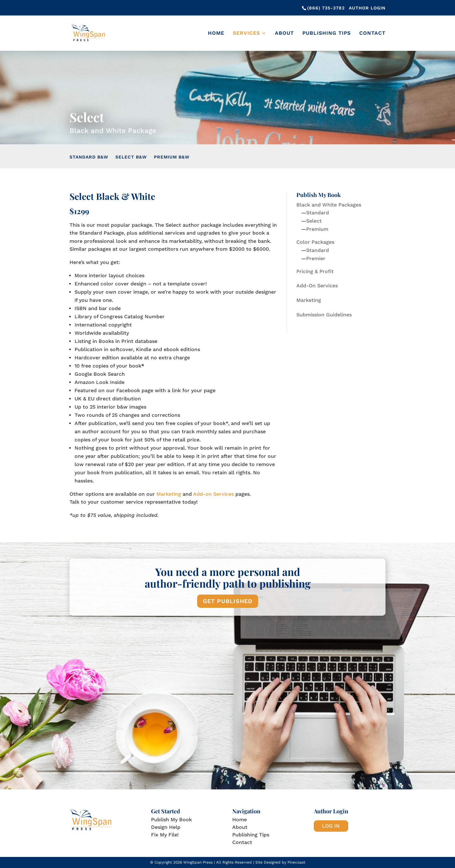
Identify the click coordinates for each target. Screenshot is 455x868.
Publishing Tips (327, 33)
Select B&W (131, 157)
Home (216, 33)
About (284, 33)
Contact (372, 33)
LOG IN (331, 826)
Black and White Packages (329, 205)
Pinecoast (296, 862)
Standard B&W (89, 157)
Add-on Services (213, 494)
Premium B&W (172, 157)
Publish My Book (171, 820)
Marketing (169, 494)
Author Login (367, 8)
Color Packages (315, 242)
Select (314, 221)
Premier (316, 258)
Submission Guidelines (324, 315)
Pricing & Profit (315, 271)
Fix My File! (165, 835)
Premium (317, 229)
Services (246, 33)
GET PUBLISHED (228, 601)
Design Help (166, 827)
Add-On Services (317, 286)
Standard (318, 213)
